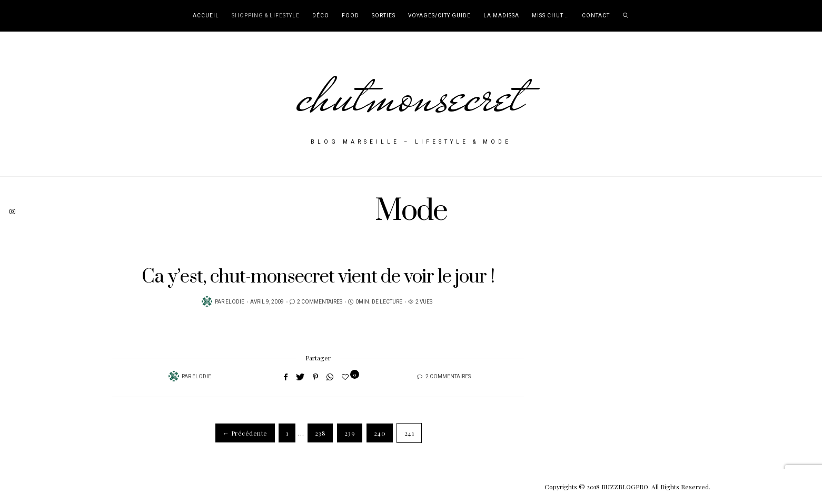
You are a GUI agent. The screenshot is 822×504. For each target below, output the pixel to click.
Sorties (384, 16)
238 (320, 433)
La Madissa (501, 16)
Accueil (206, 16)
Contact (596, 16)
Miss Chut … (551, 16)
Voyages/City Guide (439, 16)
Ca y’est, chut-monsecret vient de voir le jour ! (318, 277)
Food (350, 16)
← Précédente (245, 433)
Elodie (235, 302)
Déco (321, 16)
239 (350, 433)
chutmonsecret (411, 96)
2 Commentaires (320, 302)
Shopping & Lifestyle (266, 16)
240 (380, 433)
